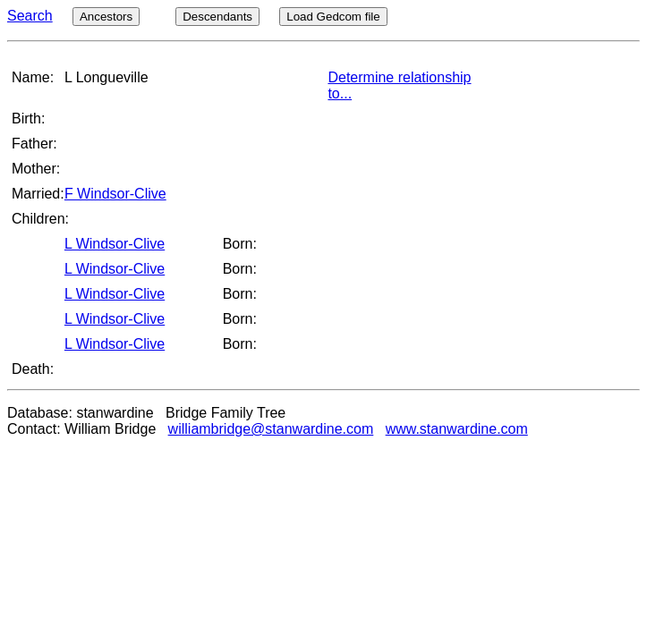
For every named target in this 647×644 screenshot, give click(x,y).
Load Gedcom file (333, 17)
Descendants (217, 17)
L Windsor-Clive (115, 244)
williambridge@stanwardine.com (271, 429)
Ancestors (106, 17)
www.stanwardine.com (457, 429)
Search (30, 16)
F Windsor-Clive (115, 194)
